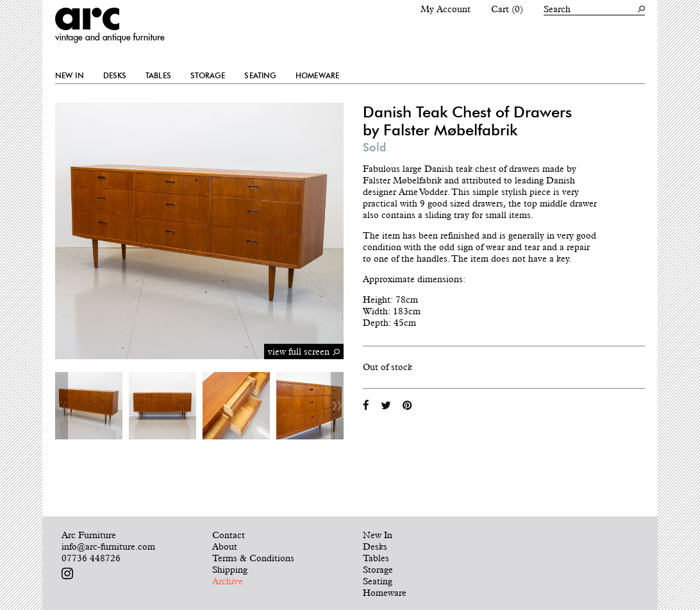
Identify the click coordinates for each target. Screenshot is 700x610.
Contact (229, 535)
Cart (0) (507, 9)
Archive (228, 581)
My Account (446, 9)
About (225, 546)
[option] (89, 406)
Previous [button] (62, 406)
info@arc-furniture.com (108, 546)
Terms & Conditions (253, 558)
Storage (208, 76)
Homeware (317, 76)
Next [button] (337, 406)
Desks (115, 76)
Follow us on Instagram (67, 573)
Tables (158, 76)
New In (70, 76)
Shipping (230, 570)
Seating (260, 76)
